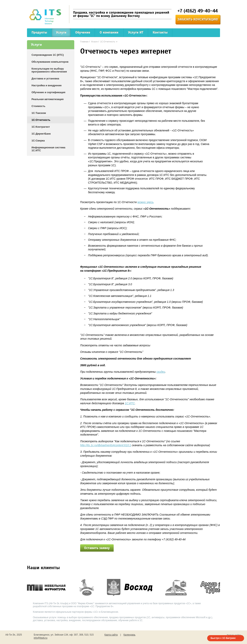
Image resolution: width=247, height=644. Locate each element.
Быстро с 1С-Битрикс (223, 638)
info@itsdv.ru (40, 638)
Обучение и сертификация (48, 92)
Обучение (83, 32)
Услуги (61, 32)
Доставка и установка (45, 79)
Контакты (160, 32)
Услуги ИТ (136, 32)
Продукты (39, 32)
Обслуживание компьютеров (50, 62)
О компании (109, 32)
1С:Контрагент (41, 127)
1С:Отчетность (41, 120)
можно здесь (146, 202)
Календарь (130, 635)
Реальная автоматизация (47, 99)
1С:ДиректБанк (41, 134)
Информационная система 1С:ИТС (48, 149)
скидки (161, 372)
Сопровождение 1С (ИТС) (48, 55)
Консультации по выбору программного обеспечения (49, 70)
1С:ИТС (130, 403)
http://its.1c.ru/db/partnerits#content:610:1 (106, 445)
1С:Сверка (38, 141)
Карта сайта (111, 635)
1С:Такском (39, 113)
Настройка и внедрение (47, 85)
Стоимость (38, 106)
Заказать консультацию (198, 19)
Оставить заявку (97, 548)
